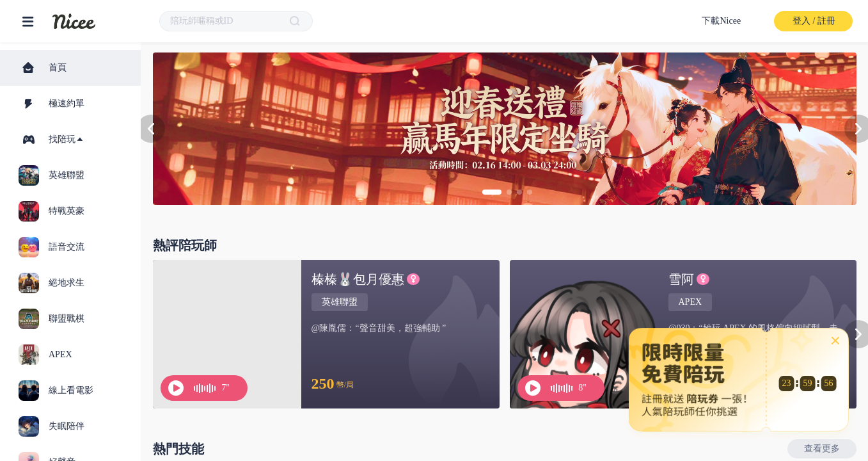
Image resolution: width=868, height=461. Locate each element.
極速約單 (52, 104)
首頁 (43, 68)
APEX (690, 302)
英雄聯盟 (340, 302)
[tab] (70, 140)
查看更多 (822, 449)
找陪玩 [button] (54, 140)
